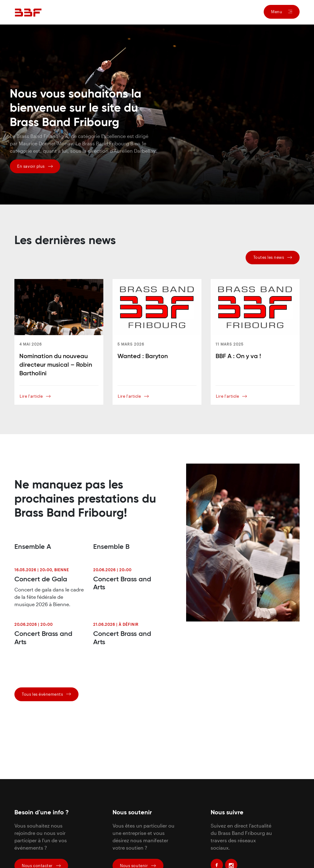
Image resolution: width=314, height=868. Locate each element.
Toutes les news (273, 257)
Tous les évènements (46, 694)
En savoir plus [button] (35, 166)
